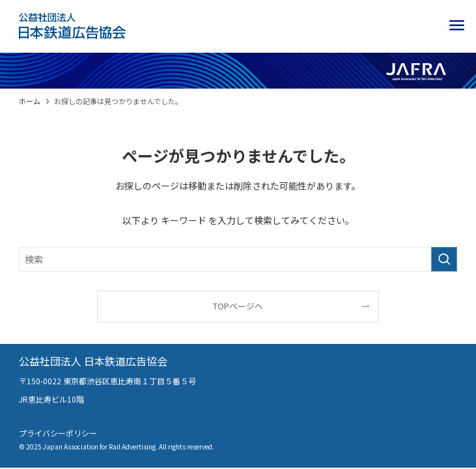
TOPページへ (238, 306)
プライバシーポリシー (58, 433)
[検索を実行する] (444, 259)
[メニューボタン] (456, 26)
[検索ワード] (238, 259)
